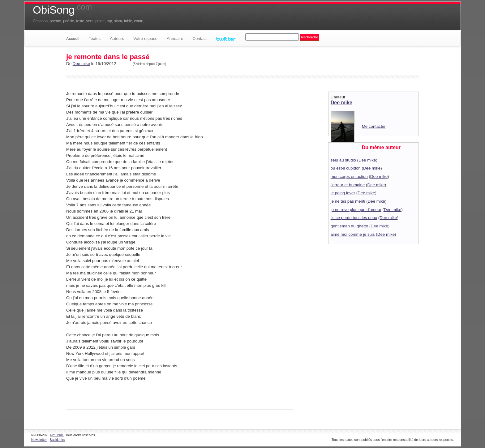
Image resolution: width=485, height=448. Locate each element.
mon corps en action (349, 177)
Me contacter (374, 126)
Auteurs (117, 39)
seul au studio (343, 160)
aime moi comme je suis (353, 234)
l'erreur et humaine (348, 185)
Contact (200, 39)
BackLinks (57, 440)
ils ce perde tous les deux (354, 218)
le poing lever (343, 193)
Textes (95, 39)
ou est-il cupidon (346, 168)
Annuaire (175, 39)
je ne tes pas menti (348, 201)
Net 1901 (57, 435)
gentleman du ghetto (350, 226)
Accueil (73, 39)
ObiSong (62, 10)
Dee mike (81, 64)
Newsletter (39, 440)
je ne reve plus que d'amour (356, 210)
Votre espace (145, 39)
